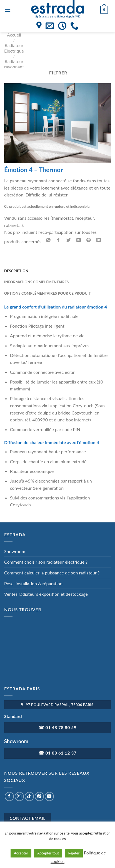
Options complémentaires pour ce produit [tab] (47, 293)
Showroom (15, 551)
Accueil (14, 35)
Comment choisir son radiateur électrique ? (46, 562)
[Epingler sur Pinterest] (89, 240)
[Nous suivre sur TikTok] (29, 796)
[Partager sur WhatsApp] (48, 240)
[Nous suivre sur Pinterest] (39, 796)
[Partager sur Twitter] (68, 240)
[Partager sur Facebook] (58, 240)
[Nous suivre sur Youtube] (49, 796)
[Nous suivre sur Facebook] (9, 796)
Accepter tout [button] (48, 853)
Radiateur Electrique (14, 48)
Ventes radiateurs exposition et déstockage (46, 594)
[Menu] (7, 10)
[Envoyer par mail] (78, 240)
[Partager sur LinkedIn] (99, 240)
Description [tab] (16, 271)
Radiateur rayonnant (14, 64)
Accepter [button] (21, 853)
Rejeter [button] (74, 853)
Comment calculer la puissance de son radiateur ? (52, 573)
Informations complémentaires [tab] (36, 282)
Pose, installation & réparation (33, 583)
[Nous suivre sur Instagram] (19, 796)
